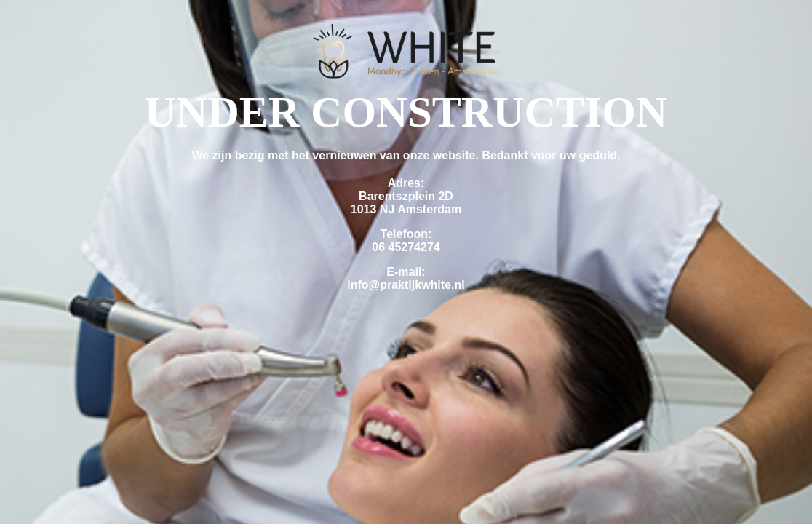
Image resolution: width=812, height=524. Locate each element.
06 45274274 (406, 247)
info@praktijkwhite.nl (406, 285)
